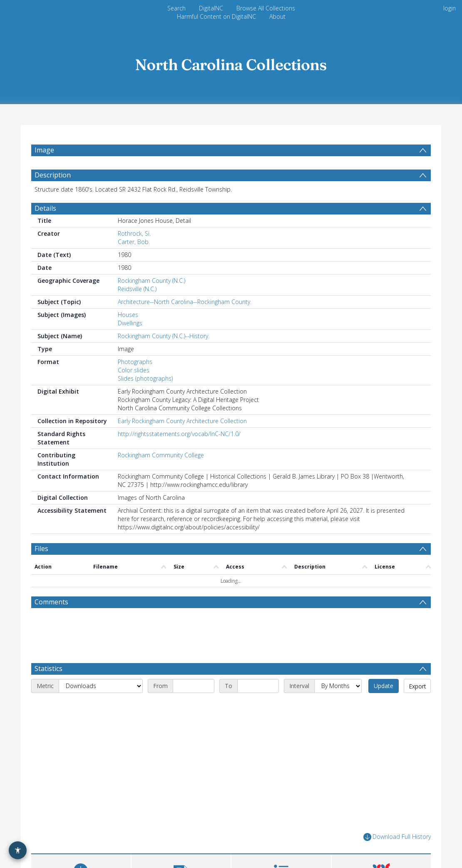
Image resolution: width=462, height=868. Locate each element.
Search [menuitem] (176, 8)
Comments (51, 602)
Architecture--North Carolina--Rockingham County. (185, 302)
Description (53, 175)
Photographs (135, 362)
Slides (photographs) (145, 378)
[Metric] (101, 686)
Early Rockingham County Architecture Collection (182, 421)
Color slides (134, 370)
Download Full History (397, 837)
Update (384, 686)
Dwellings (130, 323)
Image (44, 150)
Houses (128, 315)
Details (45, 208)
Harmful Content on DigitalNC (216, 16)
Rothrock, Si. (134, 233)
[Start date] (194, 686)
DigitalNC (211, 8)
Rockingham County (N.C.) (152, 281)
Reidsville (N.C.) (137, 289)
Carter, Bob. (134, 242)
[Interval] (338, 686)
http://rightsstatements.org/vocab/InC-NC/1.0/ (179, 434)
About (277, 16)
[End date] (258, 686)
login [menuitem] (450, 8)
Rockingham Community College (161, 455)
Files (41, 549)
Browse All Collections (266, 8)
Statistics (48, 668)
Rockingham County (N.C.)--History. (164, 336)
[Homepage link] (231, 62)
